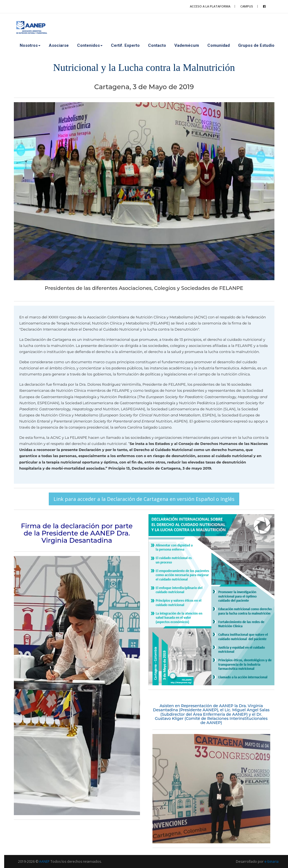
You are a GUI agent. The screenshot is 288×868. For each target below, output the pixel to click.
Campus (247, 6)
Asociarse (59, 45)
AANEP (44, 861)
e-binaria (272, 861)
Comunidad (219, 45)
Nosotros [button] (30, 45)
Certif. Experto (125, 45)
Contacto (157, 45)
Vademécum (187, 45)
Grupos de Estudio (256, 45)
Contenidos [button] (90, 45)
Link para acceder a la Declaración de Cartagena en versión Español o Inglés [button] (144, 499)
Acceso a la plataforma (210, 6)
